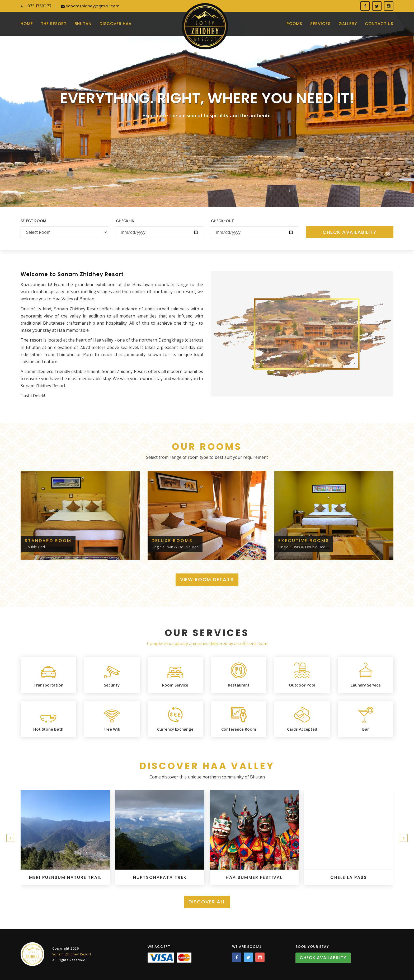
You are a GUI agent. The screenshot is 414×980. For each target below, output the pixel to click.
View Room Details (207, 579)
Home (27, 24)
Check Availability (350, 232)
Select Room (33, 221)
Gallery (348, 24)
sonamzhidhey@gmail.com (90, 6)
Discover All (207, 902)
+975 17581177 (36, 6)
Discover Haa (116, 24)
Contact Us (379, 24)
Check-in (125, 221)
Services (320, 24)
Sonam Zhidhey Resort (72, 954)
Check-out (222, 221)
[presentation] (10, 838)
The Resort (54, 24)
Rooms (294, 24)
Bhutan (83, 24)
